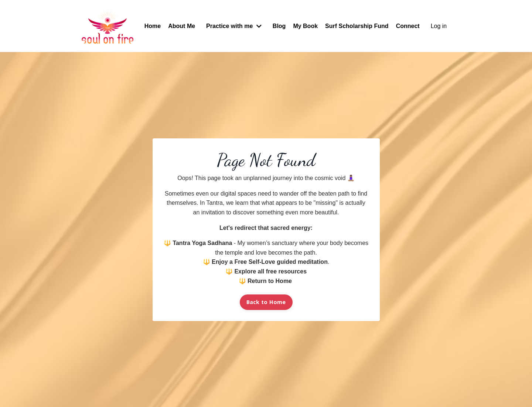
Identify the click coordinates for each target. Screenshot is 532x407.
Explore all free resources (270, 271)
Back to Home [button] (266, 302)
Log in (439, 26)
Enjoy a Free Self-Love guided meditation (270, 262)
